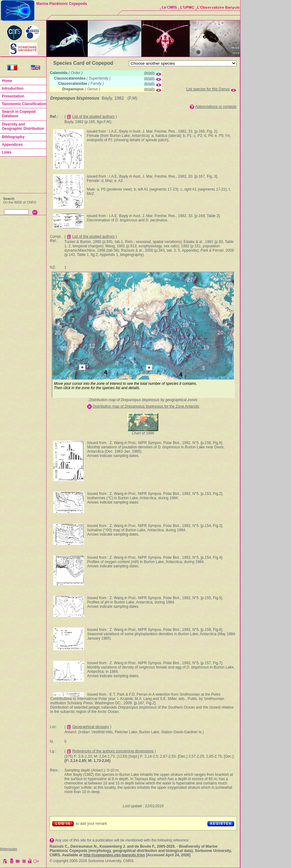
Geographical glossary (91, 727)
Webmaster (9, 849)
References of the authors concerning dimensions (113, 751)
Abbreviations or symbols (216, 107)
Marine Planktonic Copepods (62, 4)
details (150, 73)
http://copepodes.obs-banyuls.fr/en (114, 855)
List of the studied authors (93, 117)
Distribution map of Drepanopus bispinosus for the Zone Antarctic (146, 406)
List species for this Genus (208, 89)
